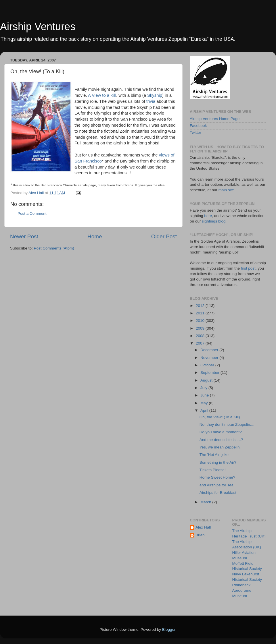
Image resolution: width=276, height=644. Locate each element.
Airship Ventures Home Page (215, 119)
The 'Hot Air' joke (214, 455)
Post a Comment (32, 213)
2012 (201, 306)
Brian (200, 535)
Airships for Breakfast (218, 493)
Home (95, 236)
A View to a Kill (102, 95)
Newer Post (24, 236)
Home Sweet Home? (217, 477)
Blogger (169, 630)
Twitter (195, 133)
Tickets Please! (213, 470)
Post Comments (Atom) (54, 248)
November (210, 358)
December (210, 350)
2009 (201, 328)
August (207, 380)
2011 (201, 313)
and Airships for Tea (216, 485)
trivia (151, 101)
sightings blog (214, 221)
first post (248, 268)
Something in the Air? (218, 462)
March (206, 502)
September (210, 373)
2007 (201, 343)
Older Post (164, 236)
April (205, 410)
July (204, 388)
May (205, 403)
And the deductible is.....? (221, 440)
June (205, 395)
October (208, 365)
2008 (201, 336)
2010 (201, 321)
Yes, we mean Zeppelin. (220, 447)
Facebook (198, 126)
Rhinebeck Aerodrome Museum (242, 590)
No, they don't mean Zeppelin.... (227, 425)
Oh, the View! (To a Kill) (220, 417)
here (208, 216)
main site (226, 190)
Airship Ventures (38, 27)
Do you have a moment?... (222, 432)
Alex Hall (203, 527)
